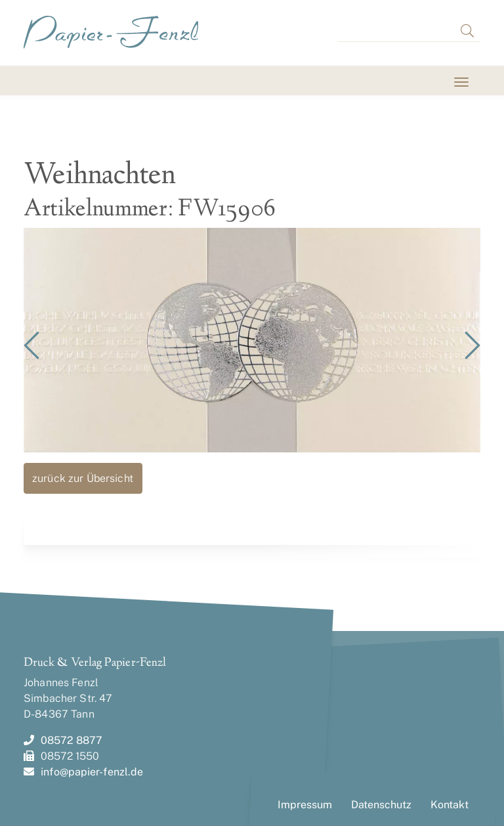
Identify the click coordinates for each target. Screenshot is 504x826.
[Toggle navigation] (41, 81)
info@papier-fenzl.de (83, 772)
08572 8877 (63, 740)
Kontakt (450, 805)
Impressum (305, 805)
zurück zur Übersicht (83, 478)
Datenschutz (381, 805)
